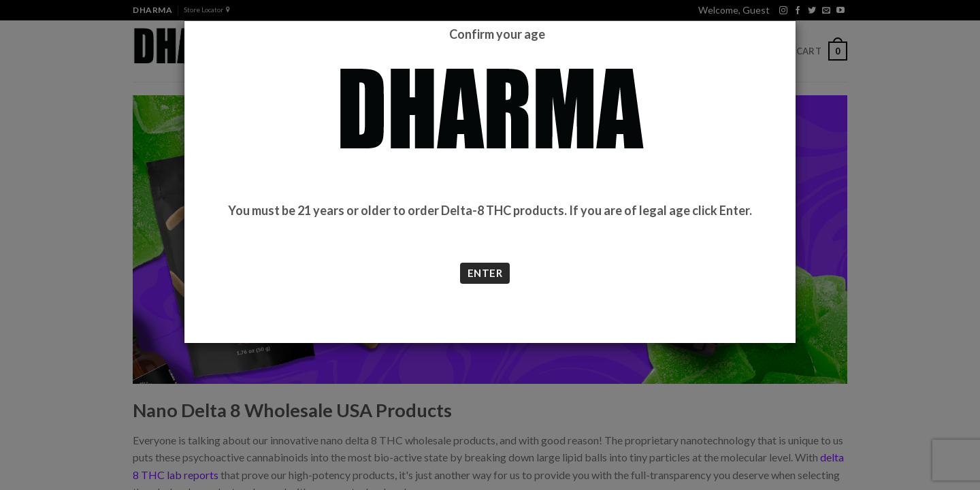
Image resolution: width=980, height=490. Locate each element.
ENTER (485, 273)
